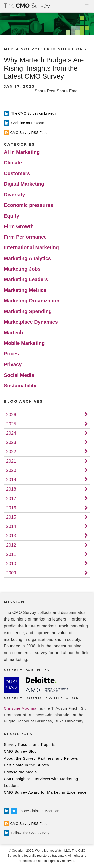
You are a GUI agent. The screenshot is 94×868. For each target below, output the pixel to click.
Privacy (13, 364)
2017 (11, 499)
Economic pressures (28, 205)
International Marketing (31, 247)
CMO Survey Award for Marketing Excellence (45, 792)
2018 (11, 489)
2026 (11, 415)
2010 (11, 564)
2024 (11, 433)
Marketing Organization (32, 301)
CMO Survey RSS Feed (26, 824)
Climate (13, 163)
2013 (11, 536)
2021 (11, 461)
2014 (11, 526)
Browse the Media (20, 772)
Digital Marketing (24, 184)
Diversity (14, 195)
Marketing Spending (28, 311)
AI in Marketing (22, 152)
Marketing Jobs (22, 269)
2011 (11, 554)
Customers (17, 173)
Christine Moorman (21, 708)
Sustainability (20, 386)
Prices (11, 354)
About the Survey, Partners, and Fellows (41, 758)
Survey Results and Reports (30, 744)
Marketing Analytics (27, 258)
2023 (11, 442)
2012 (11, 545)
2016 (11, 508)
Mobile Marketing (24, 343)
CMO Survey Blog (20, 751)
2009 (11, 573)
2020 (11, 470)
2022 (11, 452)
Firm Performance (25, 237)
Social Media (19, 375)
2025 (11, 424)
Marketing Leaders (26, 279)
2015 (11, 517)
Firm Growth (19, 226)
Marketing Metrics (25, 290)
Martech (13, 333)
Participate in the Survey (26, 765)
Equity (11, 216)
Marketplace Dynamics (31, 322)
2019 (11, 480)
